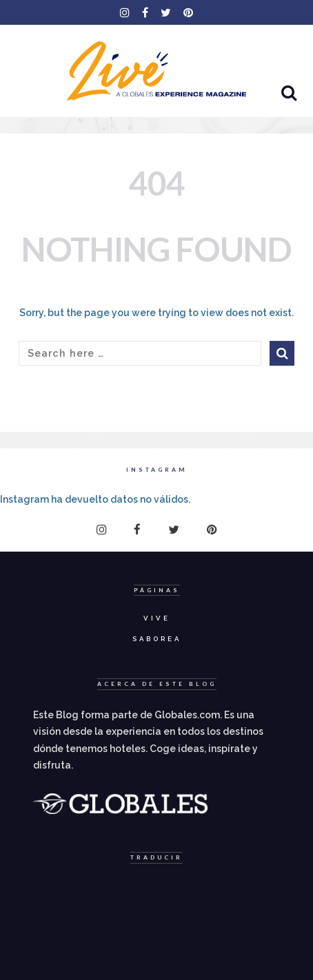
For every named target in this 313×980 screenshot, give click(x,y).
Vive (157, 618)
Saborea (157, 639)
